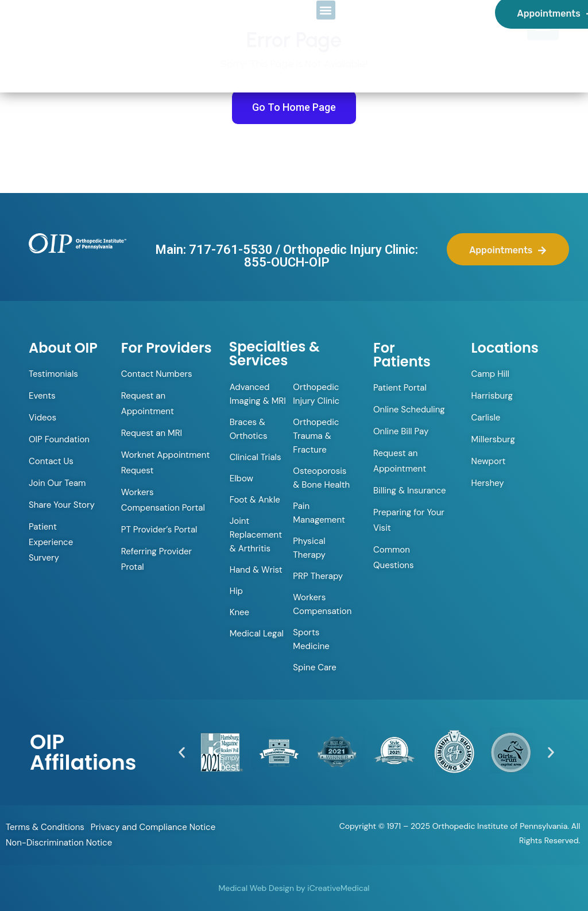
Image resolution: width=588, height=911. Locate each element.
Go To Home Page (294, 107)
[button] (182, 752)
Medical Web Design (256, 888)
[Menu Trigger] (543, 24)
